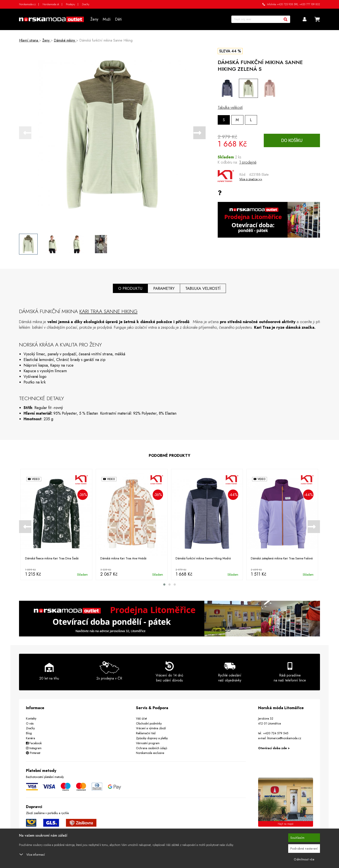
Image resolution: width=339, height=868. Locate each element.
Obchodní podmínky (149, 723)
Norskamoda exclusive (150, 753)
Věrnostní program (148, 743)
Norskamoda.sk (51, 4)
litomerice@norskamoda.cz (284, 738)
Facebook (34, 743)
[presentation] (25, 133)
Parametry (164, 288)
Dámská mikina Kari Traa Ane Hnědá (123, 558)
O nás (30, 723)
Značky (86, 4)
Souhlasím (297, 838)
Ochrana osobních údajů (152, 748)
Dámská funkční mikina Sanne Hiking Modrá (203, 558)
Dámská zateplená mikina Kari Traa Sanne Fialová (282, 558)
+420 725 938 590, (288, 4)
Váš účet (141, 718)
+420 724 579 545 (276, 733)
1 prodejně (248, 162)
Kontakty (31, 718)
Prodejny (70, 4)
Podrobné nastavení (304, 849)
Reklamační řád (146, 733)
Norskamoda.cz (27, 4)
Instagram (34, 748)
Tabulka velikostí (230, 108)
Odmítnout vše (304, 859)
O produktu (130, 288)
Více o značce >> (251, 179)
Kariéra (30, 738)
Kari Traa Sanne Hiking (109, 311)
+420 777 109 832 (310, 4)
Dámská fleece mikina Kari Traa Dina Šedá (52, 558)
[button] (164, 584)
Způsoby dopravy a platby (152, 738)
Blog (29, 733)
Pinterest (33, 753)
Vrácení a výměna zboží (151, 728)
